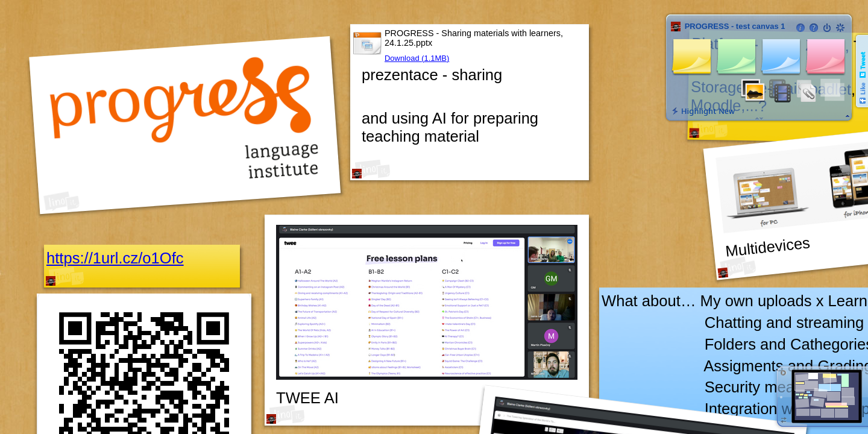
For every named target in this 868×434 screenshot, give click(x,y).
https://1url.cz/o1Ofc (115, 258)
